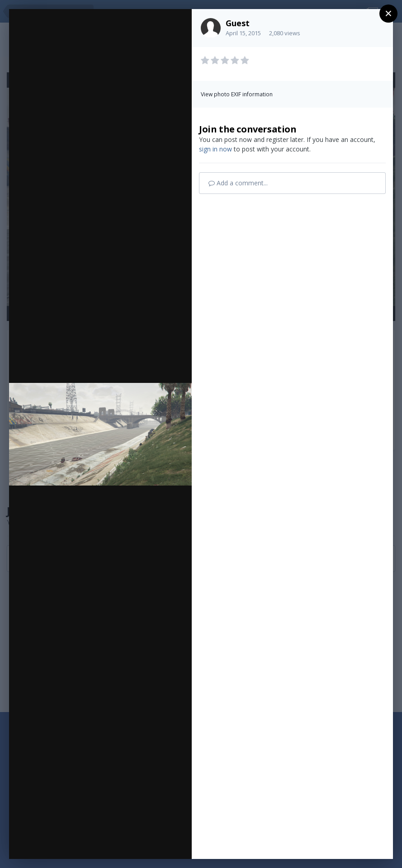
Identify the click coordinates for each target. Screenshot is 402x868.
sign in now (215, 149)
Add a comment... (238, 183)
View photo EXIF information (237, 94)
